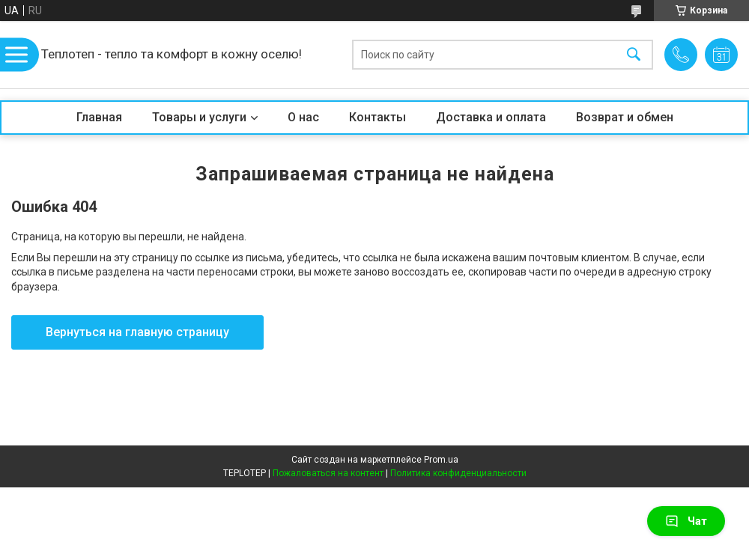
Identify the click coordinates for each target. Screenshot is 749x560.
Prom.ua (441, 460)
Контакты (377, 117)
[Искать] (634, 55)
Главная (99, 117)
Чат (686, 521)
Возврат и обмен (625, 117)
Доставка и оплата (491, 117)
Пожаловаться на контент (328, 473)
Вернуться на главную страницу (137, 332)
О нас (303, 117)
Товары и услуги (199, 117)
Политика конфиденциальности (458, 473)
